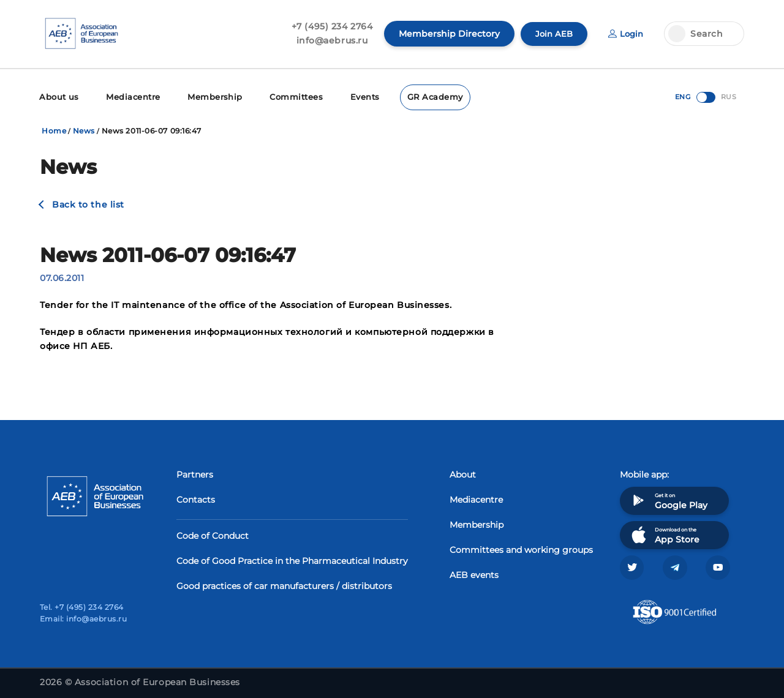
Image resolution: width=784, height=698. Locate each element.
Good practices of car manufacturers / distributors (284, 585)
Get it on (668, 499)
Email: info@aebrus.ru (83, 619)
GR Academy (418, 96)
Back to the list (88, 203)
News (84, 129)
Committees (284, 96)
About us (58, 96)
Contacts (196, 498)
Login (625, 34)
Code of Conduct (213, 535)
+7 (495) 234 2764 (329, 26)
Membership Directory (446, 34)
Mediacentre (129, 96)
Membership (206, 96)
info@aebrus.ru (329, 40)
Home (54, 129)
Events (350, 96)
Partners (195, 473)
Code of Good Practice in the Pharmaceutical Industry (292, 560)
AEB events (474, 574)
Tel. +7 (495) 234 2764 (82, 607)
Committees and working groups (521, 549)
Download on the (664, 534)
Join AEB (551, 34)
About (463, 473)
